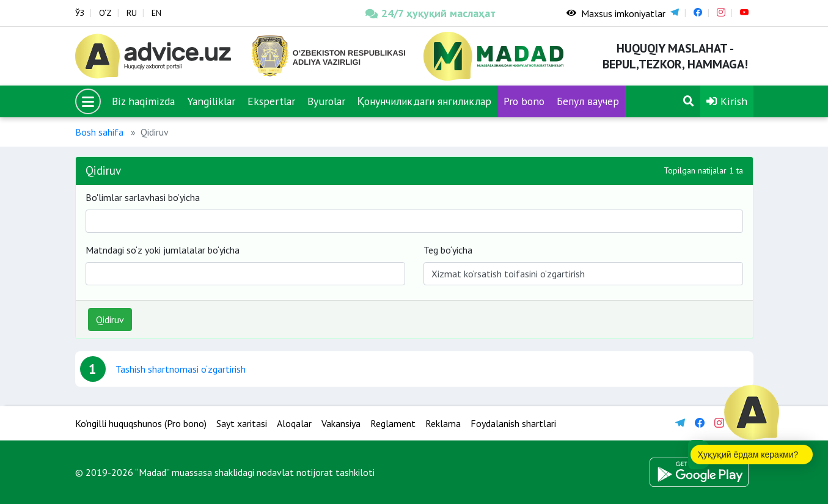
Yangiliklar (211, 101)
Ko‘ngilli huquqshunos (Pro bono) (141, 423)
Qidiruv (110, 320)
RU (132, 13)
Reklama (443, 423)
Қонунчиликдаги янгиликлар (425, 101)
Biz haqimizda (143, 101)
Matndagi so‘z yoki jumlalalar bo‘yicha (163, 250)
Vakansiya (341, 423)
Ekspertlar (271, 101)
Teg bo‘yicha (448, 250)
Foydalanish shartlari (513, 423)
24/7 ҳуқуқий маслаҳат (430, 13)
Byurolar (326, 101)
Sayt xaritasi (242, 423)
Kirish (727, 101)
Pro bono (524, 101)
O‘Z (105, 13)
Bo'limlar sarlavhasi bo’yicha (143, 197)
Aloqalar (294, 423)
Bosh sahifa (99, 132)
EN (156, 13)
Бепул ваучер (588, 101)
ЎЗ (80, 13)
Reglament (393, 423)
